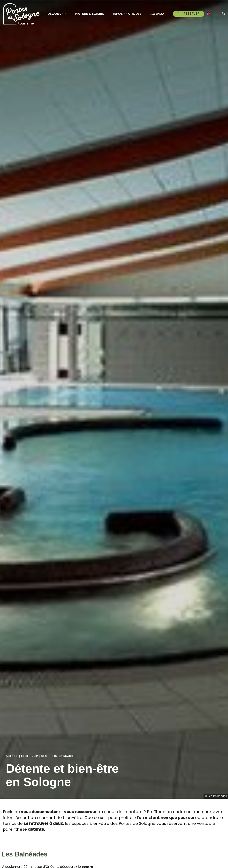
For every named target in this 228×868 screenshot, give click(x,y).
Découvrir (29, 756)
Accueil (12, 756)
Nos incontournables (58, 756)
